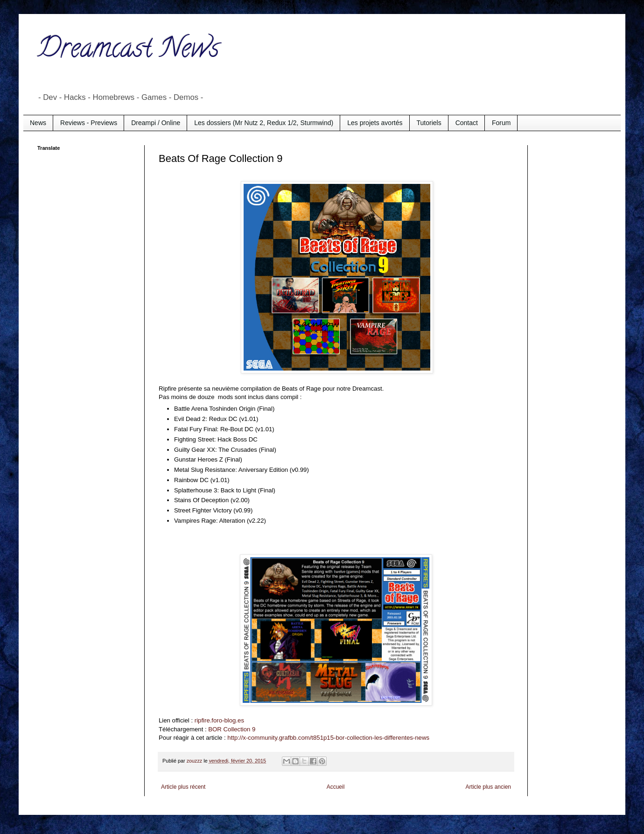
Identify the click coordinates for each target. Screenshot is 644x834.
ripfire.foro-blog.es (219, 720)
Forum (501, 123)
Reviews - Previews (89, 123)
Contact (467, 123)
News (38, 123)
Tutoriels (429, 123)
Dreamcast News (128, 51)
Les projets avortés (375, 123)
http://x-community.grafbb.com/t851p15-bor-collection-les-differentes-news (328, 738)
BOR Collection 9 (232, 729)
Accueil (336, 787)
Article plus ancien (488, 787)
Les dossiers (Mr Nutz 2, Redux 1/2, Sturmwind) (264, 123)
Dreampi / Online (156, 123)
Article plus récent (183, 787)
